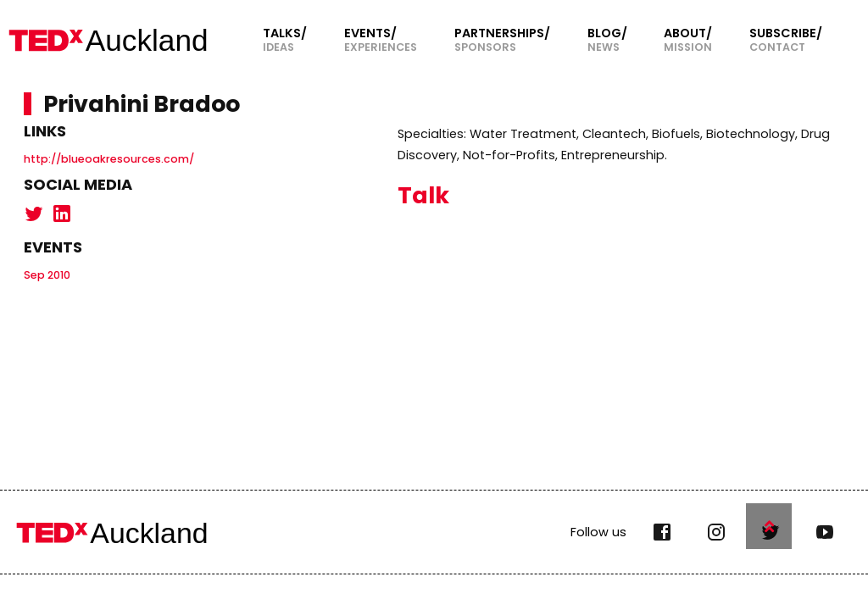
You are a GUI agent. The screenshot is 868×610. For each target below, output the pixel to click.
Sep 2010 (47, 275)
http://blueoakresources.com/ (109, 159)
